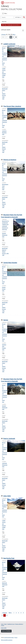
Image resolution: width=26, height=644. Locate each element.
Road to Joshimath (9, 439)
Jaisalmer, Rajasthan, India (4, 133)
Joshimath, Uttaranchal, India (5, 465)
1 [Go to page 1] (14, 613)
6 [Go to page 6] (2, 615)
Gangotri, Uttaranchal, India (5, 235)
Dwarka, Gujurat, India (4, 289)
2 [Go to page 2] (16, 613)
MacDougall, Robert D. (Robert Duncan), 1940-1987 (5, 94)
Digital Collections (12, 9)
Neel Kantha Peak (9, 558)
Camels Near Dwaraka (10, 263)
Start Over (4, 22)
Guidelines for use (11, 624)
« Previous (3, 35)
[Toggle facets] (23, 30)
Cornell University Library (9, 638)
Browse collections (19, 624)
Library (5, 6)
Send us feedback (6, 631)
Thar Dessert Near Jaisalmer (12, 106)
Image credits (4, 628)
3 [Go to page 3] (19, 613)
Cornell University (8, 3)
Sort (3, 37)
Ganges (6, 320)
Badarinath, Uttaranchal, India (5, 585)
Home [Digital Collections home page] (2, 624)
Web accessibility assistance (7, 640)
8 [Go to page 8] (7, 615)
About (5, 624)
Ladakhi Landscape (9, 44)
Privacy (16, 638)
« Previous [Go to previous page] (4, 613)
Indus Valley (7, 496)
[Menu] (4, 13)
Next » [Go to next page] (10, 613)
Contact (3, 625)
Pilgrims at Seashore (10, 160)
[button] (11, 25)
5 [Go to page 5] (23, 613)
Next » (14, 35)
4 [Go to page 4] (21, 613)
